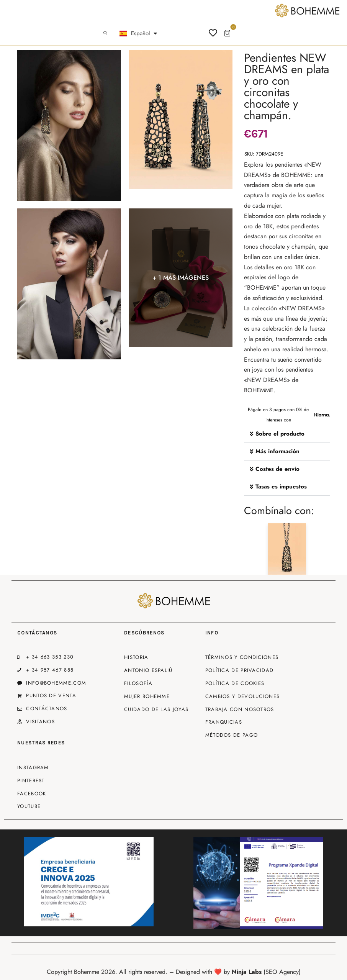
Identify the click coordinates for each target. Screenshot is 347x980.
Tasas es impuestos (281, 487)
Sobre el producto (280, 434)
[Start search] (105, 33)
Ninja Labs (247, 972)
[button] (287, 434)
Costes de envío (277, 469)
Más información (277, 451)
